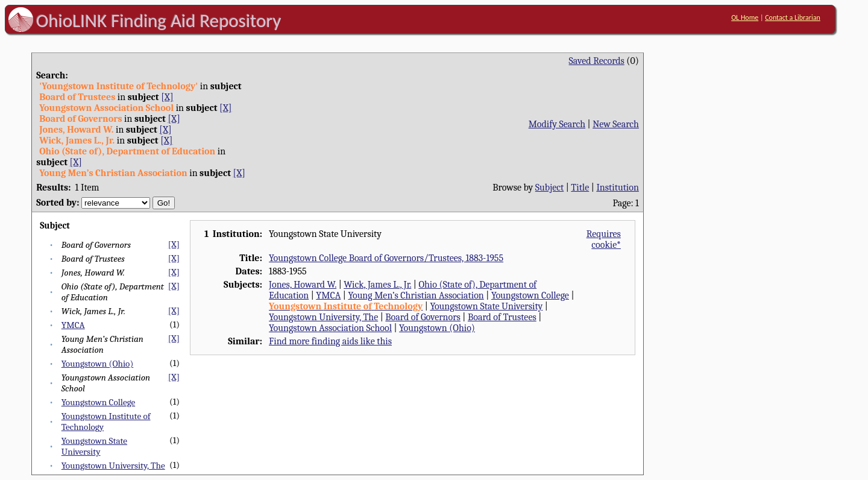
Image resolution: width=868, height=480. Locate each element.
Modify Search (557, 124)
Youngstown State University (94, 446)
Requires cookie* (604, 239)
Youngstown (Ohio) (97, 364)
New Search (616, 124)
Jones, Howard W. (303, 285)
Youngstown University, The (113, 466)
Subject (549, 188)
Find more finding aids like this (330, 341)
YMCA (73, 325)
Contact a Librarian (793, 17)
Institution (618, 188)
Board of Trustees (502, 317)
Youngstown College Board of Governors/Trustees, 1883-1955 (386, 258)
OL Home (745, 17)
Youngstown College (98, 402)
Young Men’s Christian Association (416, 295)
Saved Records (597, 61)
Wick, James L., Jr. (377, 285)
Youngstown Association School (330, 328)
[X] (167, 97)
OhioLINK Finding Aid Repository (159, 21)
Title (580, 188)
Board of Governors (423, 317)
